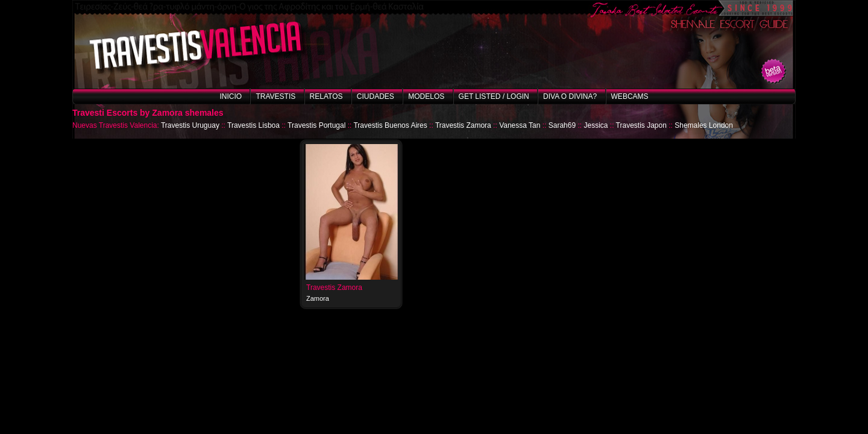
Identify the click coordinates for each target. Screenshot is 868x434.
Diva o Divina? (570, 96)
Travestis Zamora (463, 125)
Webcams (630, 96)
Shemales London (704, 125)
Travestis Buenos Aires (390, 125)
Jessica (596, 125)
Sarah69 (562, 125)
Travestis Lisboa (253, 125)
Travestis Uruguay (190, 125)
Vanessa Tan (520, 125)
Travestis (275, 96)
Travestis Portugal (316, 125)
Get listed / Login (494, 96)
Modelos (426, 96)
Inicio (231, 96)
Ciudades (376, 96)
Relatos (326, 96)
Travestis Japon (641, 125)
